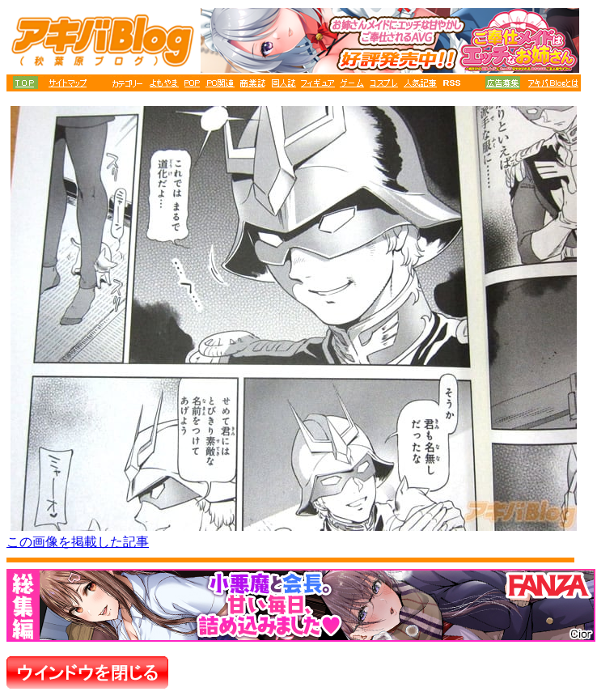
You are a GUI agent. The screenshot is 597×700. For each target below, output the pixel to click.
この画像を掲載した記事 (78, 542)
